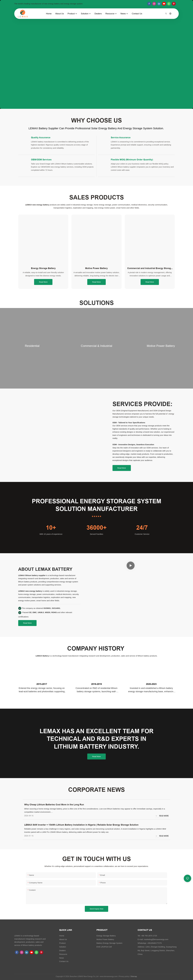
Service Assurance (121, 137)
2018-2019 (96, 684)
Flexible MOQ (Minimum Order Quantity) (132, 160)
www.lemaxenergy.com (109, 976)
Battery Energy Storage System (109, 943)
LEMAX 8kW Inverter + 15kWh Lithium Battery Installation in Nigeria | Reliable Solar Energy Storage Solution (81, 825)
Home (62, 936)
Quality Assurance (41, 137)
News (62, 958)
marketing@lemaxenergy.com (156, 939)
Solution (63, 947)
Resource (63, 954)
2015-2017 (42, 684)
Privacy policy (124, 976)
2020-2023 (151, 684)
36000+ (97, 528)
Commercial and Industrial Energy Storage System (150, 268)
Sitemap (133, 976)
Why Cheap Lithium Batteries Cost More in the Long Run (54, 805)
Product (62, 943)
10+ (51, 528)
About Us (63, 939)
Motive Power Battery (96, 268)
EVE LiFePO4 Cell (104, 947)
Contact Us (64, 961)
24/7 (142, 528)
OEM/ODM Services (41, 160)
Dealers (62, 950)
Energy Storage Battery (43, 268)
